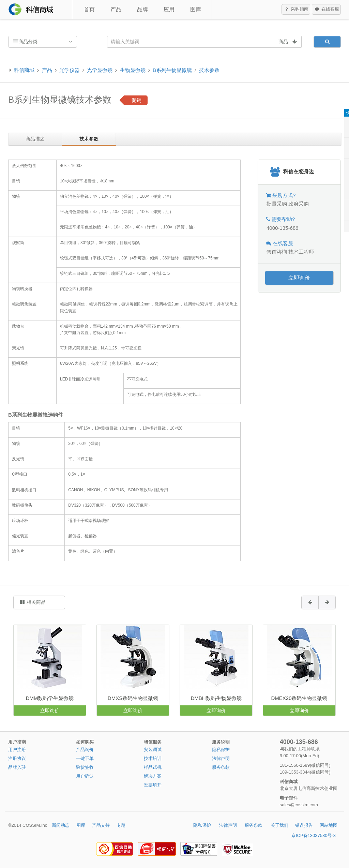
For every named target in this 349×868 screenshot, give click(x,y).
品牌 (142, 9)
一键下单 (85, 758)
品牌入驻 (17, 767)
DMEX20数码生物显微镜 (299, 698)
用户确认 (85, 776)
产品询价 (85, 750)
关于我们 (279, 825)
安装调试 (153, 750)
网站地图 (329, 825)
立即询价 (299, 278)
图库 (196, 9)
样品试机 (153, 767)
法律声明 (221, 758)
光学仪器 (70, 70)
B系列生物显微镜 (172, 70)
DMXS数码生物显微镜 (133, 698)
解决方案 (153, 776)
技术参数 (209, 70)
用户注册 (17, 750)
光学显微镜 (100, 70)
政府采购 (299, 204)
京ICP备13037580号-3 (314, 835)
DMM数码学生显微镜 (50, 698)
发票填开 (153, 785)
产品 (116, 9)
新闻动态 (61, 825)
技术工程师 (301, 252)
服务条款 (221, 767)
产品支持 (101, 825)
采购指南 (296, 10)
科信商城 (24, 70)
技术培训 (153, 758)
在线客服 (327, 10)
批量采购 (277, 204)
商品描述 (35, 139)
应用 (169, 9)
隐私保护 (221, 750)
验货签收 (85, 767)
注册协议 (17, 758)
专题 (121, 825)
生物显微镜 (133, 70)
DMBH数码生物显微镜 (216, 698)
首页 (89, 9)
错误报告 (304, 825)
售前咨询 (277, 252)
